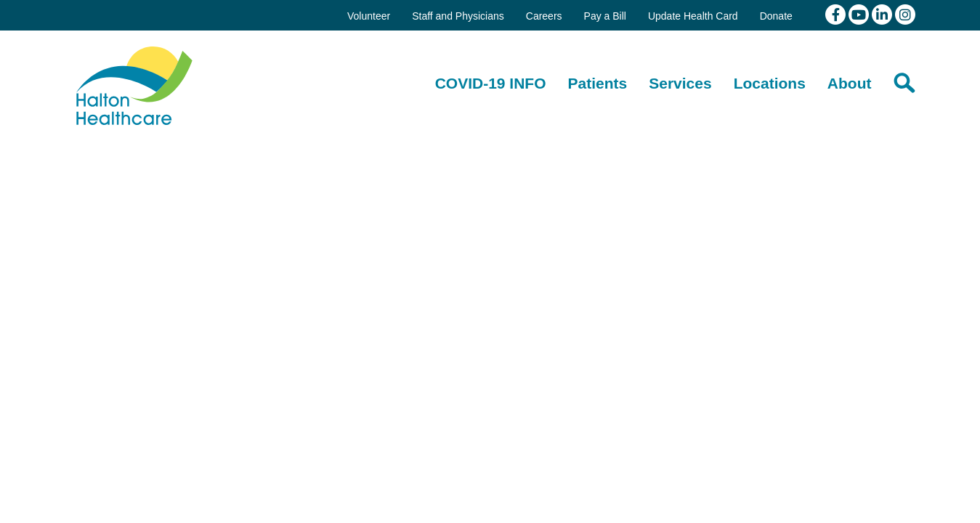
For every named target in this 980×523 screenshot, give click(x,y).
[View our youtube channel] (860, 14)
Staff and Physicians (458, 16)
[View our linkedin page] (883, 14)
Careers (544, 16)
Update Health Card (693, 16)
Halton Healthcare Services (134, 86)
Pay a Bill (605, 16)
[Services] (680, 84)
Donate (776, 16)
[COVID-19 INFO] (491, 84)
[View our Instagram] (905, 14)
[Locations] (770, 84)
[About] (850, 84)
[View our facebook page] (837, 14)
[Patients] (598, 84)
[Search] (904, 83)
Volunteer (369, 16)
